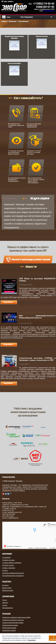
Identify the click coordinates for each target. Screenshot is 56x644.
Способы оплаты (8, 565)
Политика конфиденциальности (13, 573)
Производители (8, 608)
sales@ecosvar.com (49, 11)
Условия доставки (8, 560)
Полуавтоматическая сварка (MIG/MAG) (14, 43)
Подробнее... (9, 302)
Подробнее (32, 640)
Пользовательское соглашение (13, 576)
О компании (6, 557)
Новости (5, 603)
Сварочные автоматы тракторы (13, 620)
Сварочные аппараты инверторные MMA (16, 617)
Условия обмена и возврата (12, 563)
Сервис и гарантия (9, 568)
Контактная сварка (14, 69)
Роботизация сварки (9, 628)
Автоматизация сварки (10, 625)
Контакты (5, 585)
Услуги (5, 600)
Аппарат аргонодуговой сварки (13, 623)
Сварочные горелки (9, 630)
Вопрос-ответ (7, 588)
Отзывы (5, 570)
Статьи (5, 605)
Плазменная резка (42, 42)
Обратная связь (8, 590)
